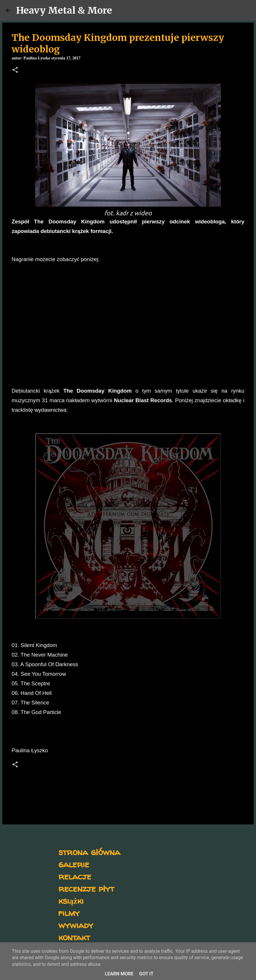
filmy (69, 913)
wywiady (76, 925)
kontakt (74, 937)
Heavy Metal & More (64, 10)
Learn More (119, 974)
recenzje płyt (86, 888)
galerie (74, 864)
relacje (75, 876)
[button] (15, 70)
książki (71, 900)
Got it (146, 974)
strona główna (89, 852)
